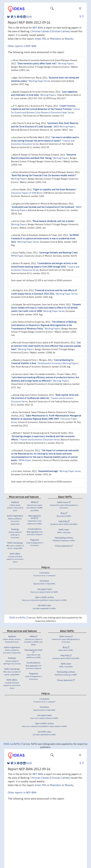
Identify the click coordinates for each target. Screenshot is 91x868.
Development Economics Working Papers (58, 363)
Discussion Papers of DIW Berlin (27, 193)
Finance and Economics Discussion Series (40, 440)
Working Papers (66, 64)
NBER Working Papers (64, 127)
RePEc (24, 618)
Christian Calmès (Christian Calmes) (50, 31)
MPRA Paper (17, 256)
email (38, 39)
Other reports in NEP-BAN (22, 46)
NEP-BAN (38, 28)
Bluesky (69, 39)
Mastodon (55, 39)
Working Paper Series (39, 81)
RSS (44, 39)
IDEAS (12, 618)
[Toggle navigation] (52, 9)
